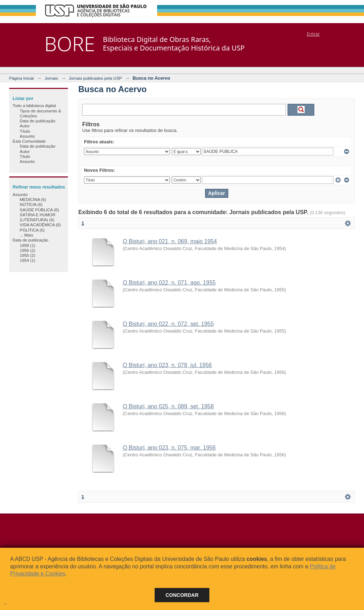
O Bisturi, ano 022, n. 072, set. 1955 (168, 324)
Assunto (27, 136)
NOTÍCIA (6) (31, 204)
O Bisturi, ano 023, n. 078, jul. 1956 (167, 365)
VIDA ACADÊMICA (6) (41, 225)
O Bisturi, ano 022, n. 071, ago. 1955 (169, 283)
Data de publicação (38, 121)
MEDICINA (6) (33, 199)
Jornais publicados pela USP (95, 78)
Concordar (182, 595)
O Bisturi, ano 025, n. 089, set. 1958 (168, 406)
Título (25, 131)
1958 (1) (28, 245)
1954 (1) (28, 260)
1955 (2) (28, 255)
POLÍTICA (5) (32, 230)
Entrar (313, 34)
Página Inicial (22, 78)
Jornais (51, 78)
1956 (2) (28, 250)
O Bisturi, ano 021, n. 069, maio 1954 (170, 241)
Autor (25, 126)
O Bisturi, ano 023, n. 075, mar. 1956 (169, 448)
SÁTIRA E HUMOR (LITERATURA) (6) (38, 217)
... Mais (27, 235)
